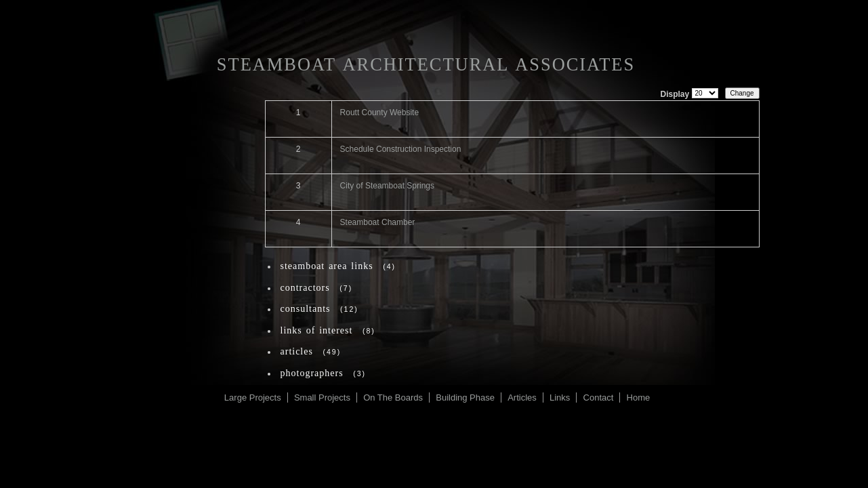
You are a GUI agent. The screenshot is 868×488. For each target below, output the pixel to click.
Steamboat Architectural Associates (426, 64)
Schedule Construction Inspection (401, 149)
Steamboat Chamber (378, 222)
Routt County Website (380, 113)
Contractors (305, 288)
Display (675, 94)
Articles (297, 351)
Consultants (306, 309)
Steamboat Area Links (327, 266)
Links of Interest (317, 330)
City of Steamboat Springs (387, 186)
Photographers (312, 373)
